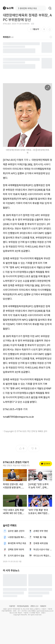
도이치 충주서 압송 (16, 556)
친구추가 (46, 464)
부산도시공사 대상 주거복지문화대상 (43, 550)
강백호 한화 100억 (16, 550)
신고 (33, 24)
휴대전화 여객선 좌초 (17, 543)
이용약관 (12, 606)
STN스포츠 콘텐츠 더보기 (16, 462)
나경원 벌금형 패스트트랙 (17, 537)
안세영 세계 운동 (41, 543)
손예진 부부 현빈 (41, 531)
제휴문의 (43, 606)
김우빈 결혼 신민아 (16, 531)
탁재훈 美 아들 (40, 537)
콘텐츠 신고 (34, 606)
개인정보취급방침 (23, 606)
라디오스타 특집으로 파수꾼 (43, 556)
